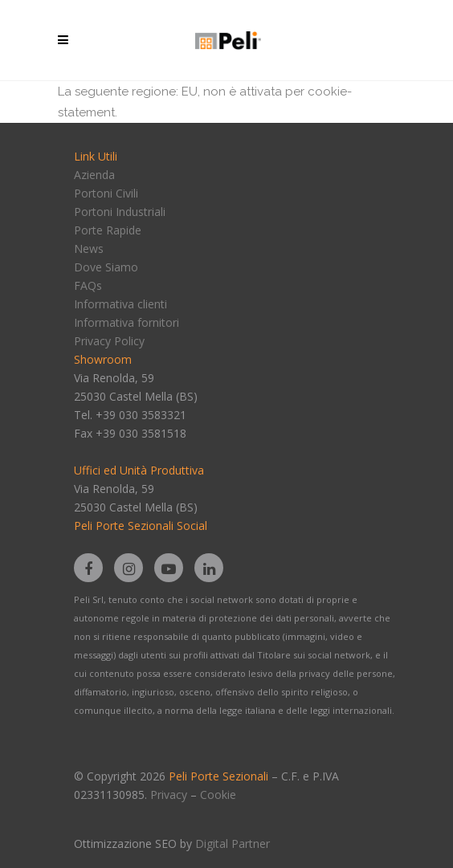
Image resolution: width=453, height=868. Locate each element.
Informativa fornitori (127, 322)
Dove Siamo (106, 267)
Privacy (169, 795)
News (89, 249)
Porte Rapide (108, 230)
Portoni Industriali (120, 212)
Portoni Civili (106, 193)
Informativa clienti (120, 304)
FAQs (88, 285)
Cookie (218, 795)
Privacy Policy (109, 341)
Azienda (94, 175)
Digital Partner (233, 844)
